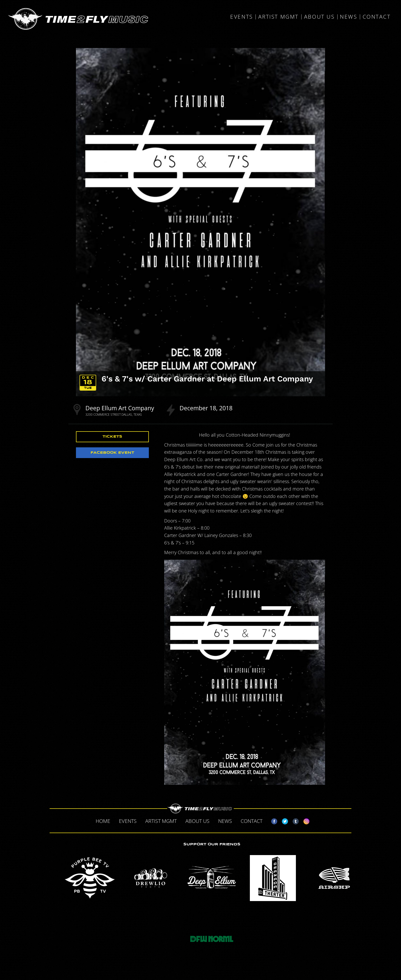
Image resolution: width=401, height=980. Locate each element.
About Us (319, 17)
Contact (377, 17)
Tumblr (294, 820)
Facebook (272, 820)
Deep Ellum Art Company (120, 408)
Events (241, 17)
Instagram (304, 820)
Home (103, 821)
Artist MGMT (279, 17)
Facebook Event (112, 453)
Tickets (112, 437)
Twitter (283, 820)
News (348, 17)
